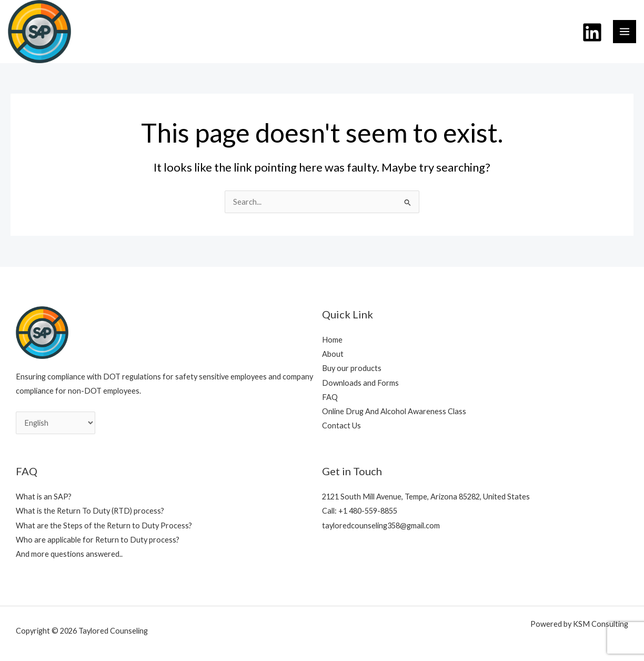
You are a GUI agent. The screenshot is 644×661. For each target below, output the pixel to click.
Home (332, 340)
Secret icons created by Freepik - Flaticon (542, 641)
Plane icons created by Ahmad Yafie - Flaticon (405, 641)
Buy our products (352, 368)
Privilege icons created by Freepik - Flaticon (530, 641)
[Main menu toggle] (625, 32)
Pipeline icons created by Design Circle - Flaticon (478, 641)
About (333, 354)
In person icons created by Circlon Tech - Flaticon (595, 641)
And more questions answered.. (69, 554)
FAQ (330, 397)
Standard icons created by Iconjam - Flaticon (554, 641)
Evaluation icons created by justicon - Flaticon (491, 641)
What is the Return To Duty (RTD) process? (90, 511)
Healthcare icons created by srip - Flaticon (567, 641)
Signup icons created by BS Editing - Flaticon (380, 641)
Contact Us (341, 425)
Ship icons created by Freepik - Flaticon (455, 641)
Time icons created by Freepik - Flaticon (392, 641)
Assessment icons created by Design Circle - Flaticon (504, 641)
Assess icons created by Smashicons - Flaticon (369, 641)
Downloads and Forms (360, 383)
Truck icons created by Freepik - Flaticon (444, 641)
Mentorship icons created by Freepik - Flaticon (517, 641)
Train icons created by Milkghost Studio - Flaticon (432, 641)
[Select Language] (56, 423)
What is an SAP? (44, 497)
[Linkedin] (592, 32)
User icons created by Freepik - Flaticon (358, 641)
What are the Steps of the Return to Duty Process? (104, 525)
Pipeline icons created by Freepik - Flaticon (418, 641)
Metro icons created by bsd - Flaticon (466, 641)
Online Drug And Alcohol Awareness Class (394, 411)
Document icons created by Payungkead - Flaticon (580, 641)
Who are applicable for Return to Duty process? (98, 540)
